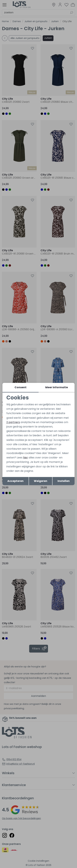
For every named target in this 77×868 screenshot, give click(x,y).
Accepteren (15, 481)
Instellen (64, 481)
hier (26, 458)
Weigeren (41, 481)
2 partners (13, 422)
